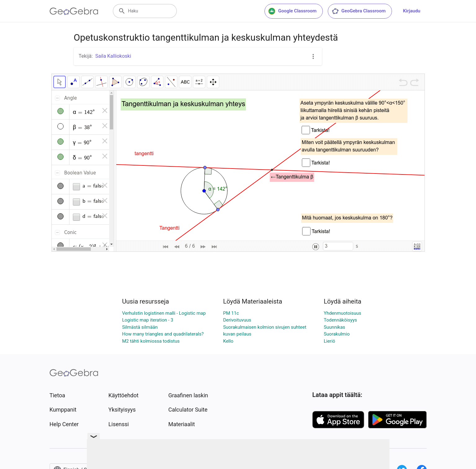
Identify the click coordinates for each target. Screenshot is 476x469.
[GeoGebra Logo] (74, 11)
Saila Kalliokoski (113, 56)
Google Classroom (292, 11)
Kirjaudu (412, 11)
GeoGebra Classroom (359, 11)
